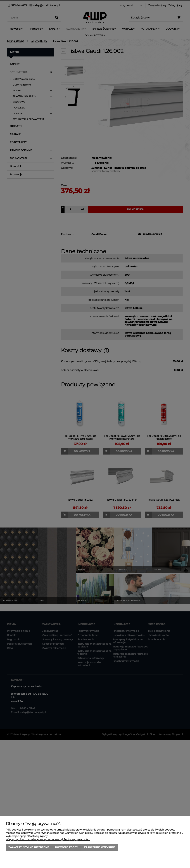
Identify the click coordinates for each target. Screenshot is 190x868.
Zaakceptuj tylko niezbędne (29, 847)
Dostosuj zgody (66, 847)
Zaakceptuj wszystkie (100, 847)
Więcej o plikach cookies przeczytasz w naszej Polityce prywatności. (48, 839)
